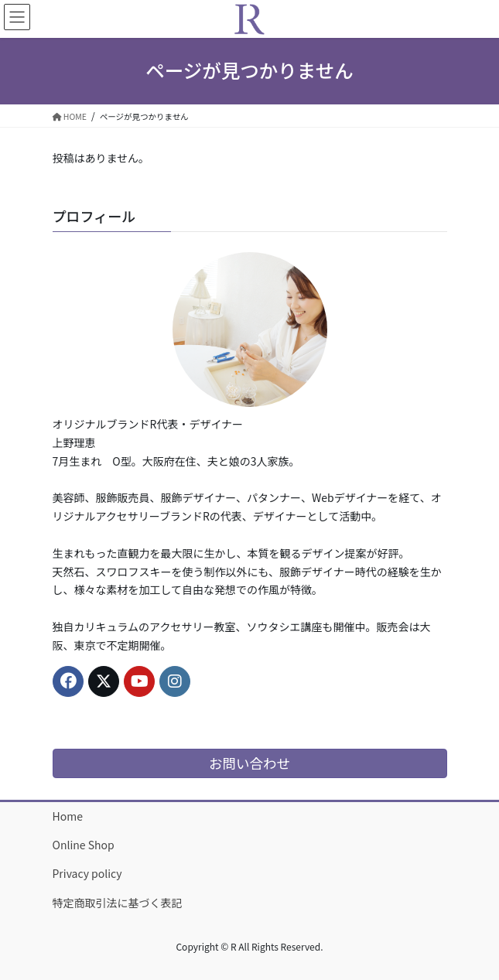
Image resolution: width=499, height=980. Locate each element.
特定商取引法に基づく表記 (118, 903)
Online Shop (84, 845)
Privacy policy (87, 873)
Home (68, 816)
